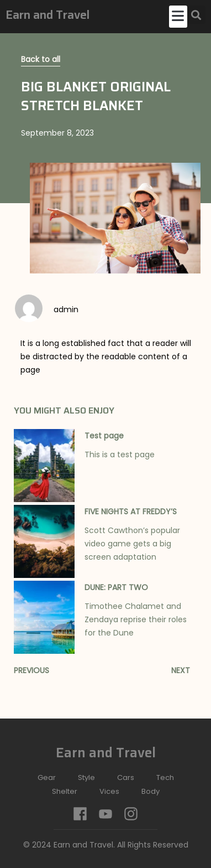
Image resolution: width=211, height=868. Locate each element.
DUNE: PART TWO (116, 587)
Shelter (65, 791)
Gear (47, 777)
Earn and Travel (48, 15)
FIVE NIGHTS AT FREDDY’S (131, 512)
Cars (126, 777)
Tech (165, 777)
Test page (104, 436)
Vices (109, 791)
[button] (178, 17)
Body (151, 791)
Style (86, 777)
